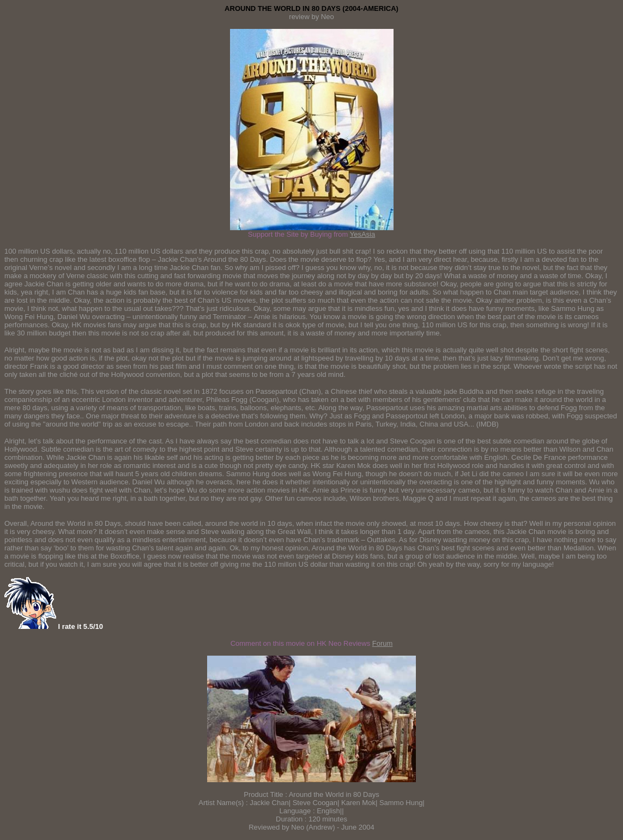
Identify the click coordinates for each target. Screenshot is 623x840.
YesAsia (363, 234)
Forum (383, 643)
